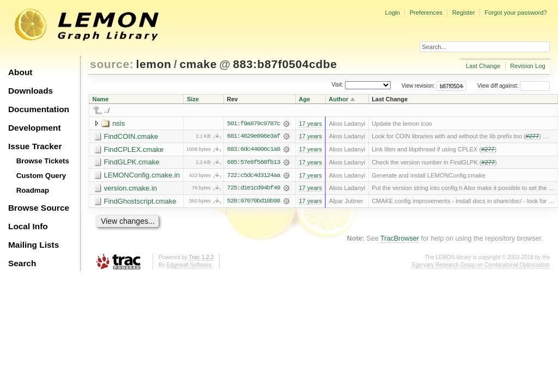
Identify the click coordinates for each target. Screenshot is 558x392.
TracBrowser (400, 240)
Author (338, 99)
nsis (119, 123)
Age (304, 99)
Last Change (483, 66)
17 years (310, 124)
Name (101, 99)
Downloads (31, 91)
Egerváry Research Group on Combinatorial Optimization (481, 265)
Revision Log (528, 66)
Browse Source (39, 208)
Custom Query (41, 176)
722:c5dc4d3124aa (254, 176)
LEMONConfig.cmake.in (142, 176)
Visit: (337, 85)
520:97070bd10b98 (254, 202)
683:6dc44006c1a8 (254, 150)
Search (22, 263)
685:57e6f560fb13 (254, 163)
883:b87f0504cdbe (285, 64)
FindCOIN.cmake (131, 136)
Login (392, 13)
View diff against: (514, 86)
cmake (198, 64)
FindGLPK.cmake (132, 163)
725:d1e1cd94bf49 (254, 189)
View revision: (418, 86)
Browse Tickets (43, 161)
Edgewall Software (189, 265)
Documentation (39, 109)
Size (193, 99)
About (20, 72)
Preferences (426, 13)
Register (464, 13)
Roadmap (33, 190)
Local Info (28, 226)
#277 (533, 137)
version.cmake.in (131, 189)
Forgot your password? (515, 13)
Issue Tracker (35, 146)
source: (112, 64)
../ (107, 110)
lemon (154, 64)
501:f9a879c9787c (254, 124)
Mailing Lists (34, 245)
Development (35, 128)
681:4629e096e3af (254, 137)
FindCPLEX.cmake (134, 149)
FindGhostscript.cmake (140, 202)
